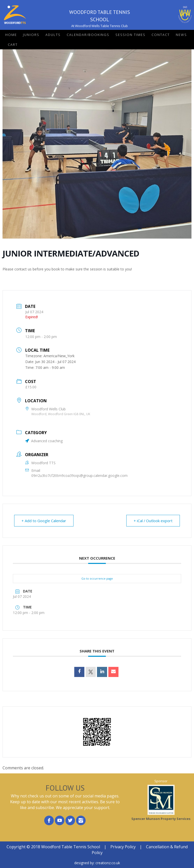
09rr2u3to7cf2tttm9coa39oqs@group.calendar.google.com (79, 475)
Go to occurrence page (97, 578)
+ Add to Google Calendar (44, 521)
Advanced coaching (44, 441)
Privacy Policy (123, 847)
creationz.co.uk (108, 863)
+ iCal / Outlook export (153, 521)
